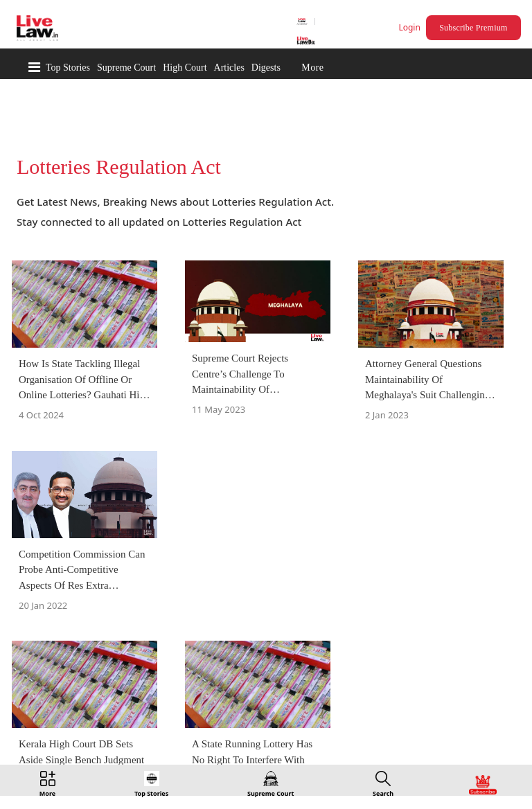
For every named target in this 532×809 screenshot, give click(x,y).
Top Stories (68, 68)
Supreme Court (126, 68)
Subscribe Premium (473, 28)
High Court (185, 68)
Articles (229, 68)
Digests (266, 68)
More (312, 68)
